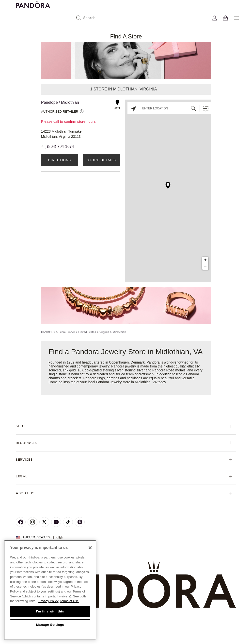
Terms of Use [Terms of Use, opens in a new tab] (69, 601)
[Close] (90, 548)
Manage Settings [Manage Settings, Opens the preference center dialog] (50, 625)
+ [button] (205, 260)
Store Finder (67, 332)
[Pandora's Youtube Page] (56, 522)
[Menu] (236, 18)
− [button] (205, 266)
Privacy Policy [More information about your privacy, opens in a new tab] (48, 601)
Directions (59, 160)
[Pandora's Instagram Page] (32, 522)
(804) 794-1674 (60, 147)
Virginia (104, 332)
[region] (50, 590)
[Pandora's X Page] (44, 522)
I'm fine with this (50, 611)
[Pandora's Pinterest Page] (80, 522)
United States (87, 332)
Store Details (101, 160)
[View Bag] (225, 18)
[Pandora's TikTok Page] (68, 522)
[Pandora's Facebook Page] (21, 522)
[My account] (215, 18)
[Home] (126, 584)
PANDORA (48, 332)
